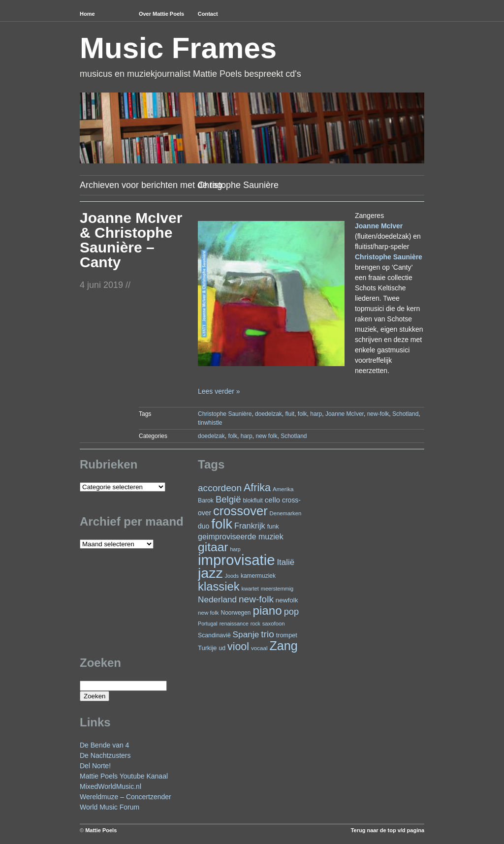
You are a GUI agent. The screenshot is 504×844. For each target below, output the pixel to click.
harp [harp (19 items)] (235, 549)
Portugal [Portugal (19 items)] (208, 624)
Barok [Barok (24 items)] (206, 500)
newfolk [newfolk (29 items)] (287, 600)
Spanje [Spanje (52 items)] (246, 634)
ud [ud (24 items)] (222, 648)
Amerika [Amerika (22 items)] (283, 489)
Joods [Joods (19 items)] (232, 576)
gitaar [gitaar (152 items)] (213, 547)
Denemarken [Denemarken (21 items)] (286, 513)
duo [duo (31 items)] (204, 526)
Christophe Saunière (225, 414)
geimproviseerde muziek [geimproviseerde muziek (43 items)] (241, 536)
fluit (290, 414)
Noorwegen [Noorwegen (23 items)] (236, 613)
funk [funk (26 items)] (273, 526)
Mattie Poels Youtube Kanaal (124, 776)
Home (87, 14)
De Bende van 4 (104, 745)
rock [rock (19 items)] (255, 624)
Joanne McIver (345, 414)
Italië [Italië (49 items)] (285, 562)
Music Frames (178, 48)
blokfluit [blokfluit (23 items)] (252, 500)
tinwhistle (210, 423)
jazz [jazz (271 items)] (210, 573)
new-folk (378, 414)
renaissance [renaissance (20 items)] (234, 624)
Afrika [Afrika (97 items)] (257, 487)
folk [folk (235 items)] (222, 524)
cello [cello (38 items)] (272, 500)
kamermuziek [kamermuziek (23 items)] (258, 576)
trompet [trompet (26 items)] (287, 635)
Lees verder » (219, 391)
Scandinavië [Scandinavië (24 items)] (214, 635)
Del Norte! (95, 766)
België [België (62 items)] (228, 499)
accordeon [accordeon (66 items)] (220, 488)
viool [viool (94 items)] (238, 647)
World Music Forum (110, 807)
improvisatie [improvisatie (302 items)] (236, 560)
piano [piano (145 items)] (267, 610)
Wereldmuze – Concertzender (126, 797)
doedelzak (268, 414)
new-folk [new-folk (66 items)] (256, 599)
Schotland (405, 414)
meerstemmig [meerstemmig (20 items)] (277, 589)
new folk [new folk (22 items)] (208, 612)
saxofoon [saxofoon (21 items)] (274, 624)
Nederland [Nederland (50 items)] (217, 599)
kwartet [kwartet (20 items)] (250, 589)
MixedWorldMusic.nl (110, 786)
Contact (208, 14)
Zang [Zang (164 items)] (283, 646)
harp (316, 414)
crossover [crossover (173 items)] (240, 511)
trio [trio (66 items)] (267, 634)
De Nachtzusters (105, 755)
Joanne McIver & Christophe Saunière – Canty (131, 240)
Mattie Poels (101, 830)
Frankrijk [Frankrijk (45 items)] (250, 526)
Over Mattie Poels (161, 14)
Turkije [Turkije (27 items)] (207, 648)
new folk (266, 436)
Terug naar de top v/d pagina (388, 830)
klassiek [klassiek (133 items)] (219, 586)
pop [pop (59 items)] (291, 611)
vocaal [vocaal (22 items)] (259, 648)
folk (302, 414)
